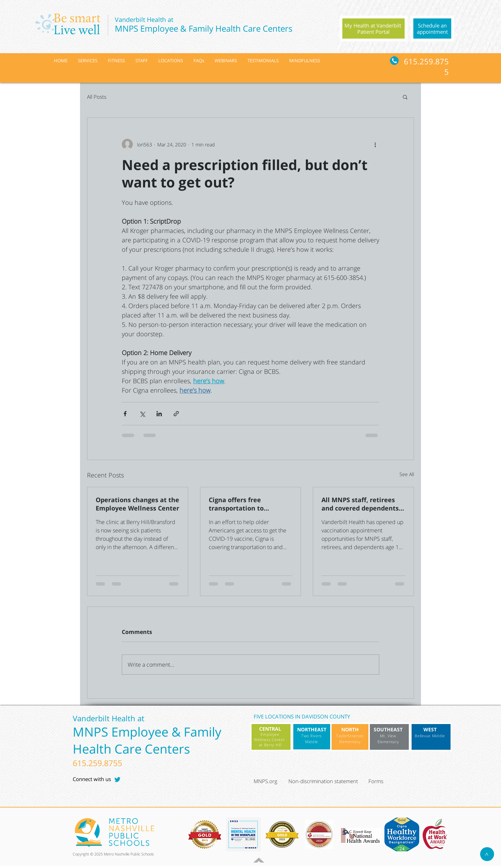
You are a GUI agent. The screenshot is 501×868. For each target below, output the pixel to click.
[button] (405, 97)
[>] (487, 854)
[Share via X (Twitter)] (142, 414)
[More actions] (375, 144)
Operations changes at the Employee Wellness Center (137, 504)
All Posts (97, 97)
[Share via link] (176, 414)
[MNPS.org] (270, 781)
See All (407, 474)
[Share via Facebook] (125, 414)
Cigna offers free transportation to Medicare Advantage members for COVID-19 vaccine (244, 504)
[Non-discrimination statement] (327, 781)
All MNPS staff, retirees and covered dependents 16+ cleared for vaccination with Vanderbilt (360, 504)
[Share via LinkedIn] (159, 414)
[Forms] (385, 781)
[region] (373, 29)
